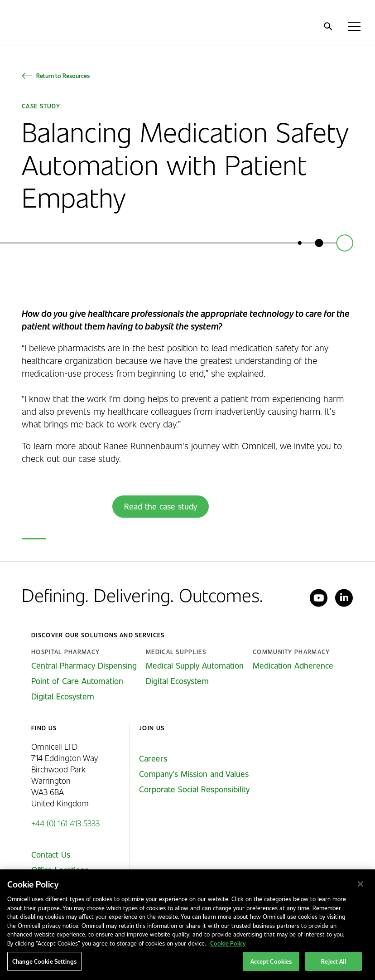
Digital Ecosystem (63, 696)
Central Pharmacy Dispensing (84, 665)
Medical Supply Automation (195, 665)
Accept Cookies (271, 961)
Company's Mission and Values (194, 774)
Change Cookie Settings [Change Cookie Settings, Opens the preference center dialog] (44, 961)
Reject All (333, 961)
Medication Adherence (293, 665)
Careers (153, 758)
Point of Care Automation (77, 681)
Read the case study (161, 506)
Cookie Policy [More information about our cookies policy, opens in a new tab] (228, 943)
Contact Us (51, 854)
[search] (328, 26)
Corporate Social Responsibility (194, 789)
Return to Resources (63, 75)
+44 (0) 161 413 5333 (65, 823)
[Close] (361, 884)
